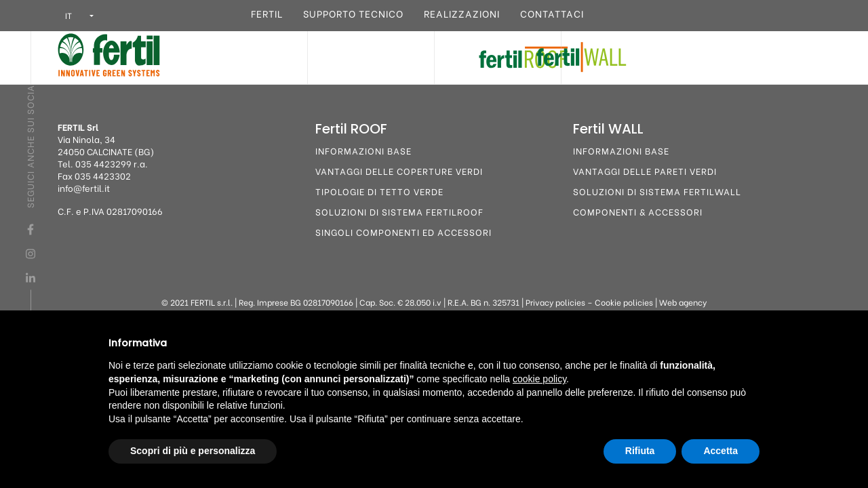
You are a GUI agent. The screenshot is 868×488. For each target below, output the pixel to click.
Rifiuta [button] (640, 451)
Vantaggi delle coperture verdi (399, 170)
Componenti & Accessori (638, 211)
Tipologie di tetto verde (379, 191)
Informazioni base (363, 150)
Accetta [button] (721, 451)
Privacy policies (555, 302)
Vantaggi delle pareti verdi (645, 170)
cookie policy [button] (539, 379)
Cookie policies (624, 302)
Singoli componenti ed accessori (403, 231)
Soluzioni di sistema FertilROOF (399, 211)
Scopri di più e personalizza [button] (193, 451)
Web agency (683, 302)
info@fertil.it (84, 187)
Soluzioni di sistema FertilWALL (657, 191)
